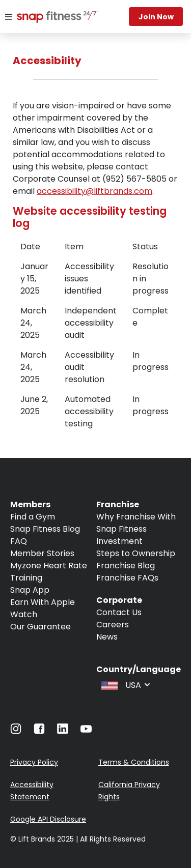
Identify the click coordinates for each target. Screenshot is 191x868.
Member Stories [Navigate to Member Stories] (42, 553)
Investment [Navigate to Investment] (119, 541)
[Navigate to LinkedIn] (63, 731)
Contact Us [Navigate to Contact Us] (119, 612)
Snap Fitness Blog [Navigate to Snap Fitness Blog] (45, 529)
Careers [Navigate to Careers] (113, 625)
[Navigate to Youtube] (86, 731)
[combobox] (125, 684)
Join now (156, 17)
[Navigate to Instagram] (16, 731)
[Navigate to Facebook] (39, 731)
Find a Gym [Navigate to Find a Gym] (33, 517)
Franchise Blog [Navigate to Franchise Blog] (126, 566)
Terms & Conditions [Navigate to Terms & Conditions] (134, 762)
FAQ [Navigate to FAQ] (19, 541)
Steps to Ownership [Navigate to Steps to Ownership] (136, 553)
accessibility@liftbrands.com (94, 191)
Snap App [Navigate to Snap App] (30, 590)
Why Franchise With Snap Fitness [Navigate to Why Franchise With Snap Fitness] (136, 523)
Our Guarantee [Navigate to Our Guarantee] (40, 627)
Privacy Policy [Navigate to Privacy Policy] (34, 762)
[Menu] (8, 17)
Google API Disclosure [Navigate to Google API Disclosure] (48, 819)
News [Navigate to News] (107, 637)
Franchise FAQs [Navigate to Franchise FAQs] (127, 578)
